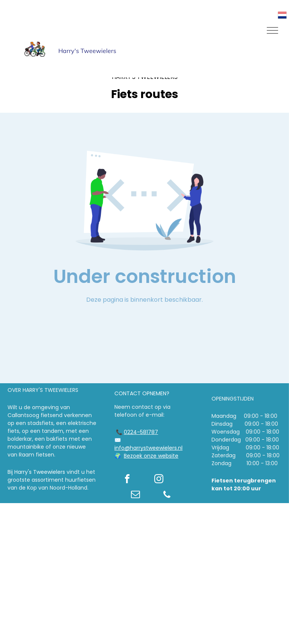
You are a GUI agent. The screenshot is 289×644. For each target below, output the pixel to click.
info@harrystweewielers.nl (148, 448)
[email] (135, 495)
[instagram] (159, 480)
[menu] (272, 30)
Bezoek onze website (151, 456)
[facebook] (127, 480)
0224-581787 (141, 432)
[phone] (167, 495)
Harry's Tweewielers (40, 472)
